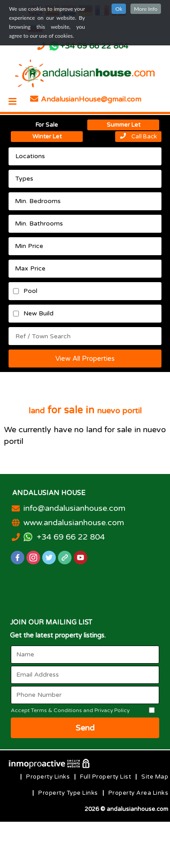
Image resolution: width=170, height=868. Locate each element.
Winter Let (47, 137)
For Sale (47, 125)
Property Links (48, 777)
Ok (119, 9)
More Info (146, 9)
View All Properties (85, 359)
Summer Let (123, 125)
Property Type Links (68, 793)
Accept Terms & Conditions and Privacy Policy (70, 710)
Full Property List (105, 777)
